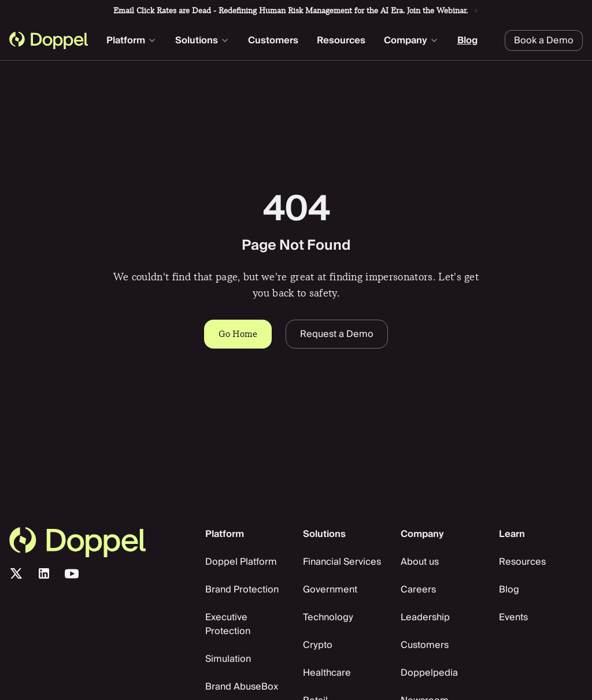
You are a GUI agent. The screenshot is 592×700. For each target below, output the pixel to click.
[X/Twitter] (16, 573)
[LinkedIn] (44, 573)
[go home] (100, 542)
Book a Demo (544, 40)
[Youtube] (72, 573)
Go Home (238, 334)
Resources (341, 40)
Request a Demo (337, 334)
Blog (467, 40)
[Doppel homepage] (49, 40)
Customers (273, 40)
